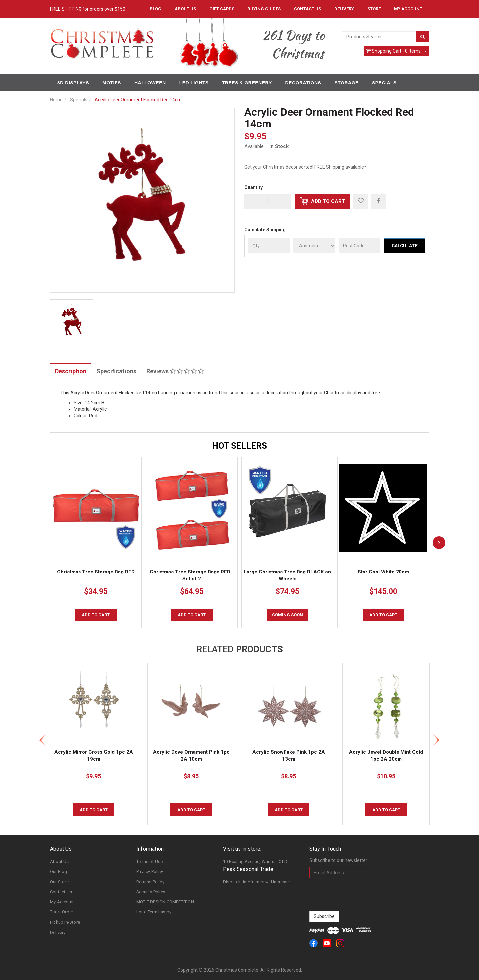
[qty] (268, 201)
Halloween (150, 83)
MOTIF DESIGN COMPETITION (165, 902)
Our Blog (59, 871)
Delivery (344, 9)
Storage (346, 83)
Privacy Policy (150, 871)
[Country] (314, 246)
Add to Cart (322, 201)
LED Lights (194, 83)
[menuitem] (379, 201)
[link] (314, 943)
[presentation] (360, 895)
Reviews (175, 371)
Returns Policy (150, 882)
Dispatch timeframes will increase (256, 882)
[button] (361, 201)
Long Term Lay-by (154, 912)
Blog (156, 9)
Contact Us (308, 9)
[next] (439, 543)
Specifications (116, 371)
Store (374, 9)
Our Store (59, 882)
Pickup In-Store (65, 922)
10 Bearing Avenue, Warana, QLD (255, 861)
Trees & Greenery (247, 83)
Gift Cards (222, 9)
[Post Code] (360, 246)
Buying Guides (264, 9)
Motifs (112, 83)
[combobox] (379, 37)
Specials (384, 83)
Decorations (303, 83)
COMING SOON (288, 615)
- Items (394, 51)
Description (71, 371)
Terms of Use (150, 861)
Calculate (405, 246)
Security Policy (151, 892)
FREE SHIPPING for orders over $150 (88, 9)
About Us (185, 9)
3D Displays (73, 83)
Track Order (61, 912)
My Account (62, 902)
